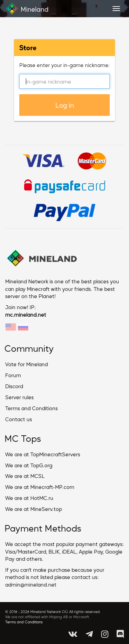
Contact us (19, 419)
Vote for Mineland (26, 364)
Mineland (27, 9)
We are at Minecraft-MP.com (40, 487)
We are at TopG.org (29, 465)
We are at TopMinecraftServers (43, 454)
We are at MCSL (25, 476)
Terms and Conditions (31, 408)
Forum (13, 375)
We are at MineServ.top (34, 509)
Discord (14, 386)
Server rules (19, 397)
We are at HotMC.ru (29, 498)
